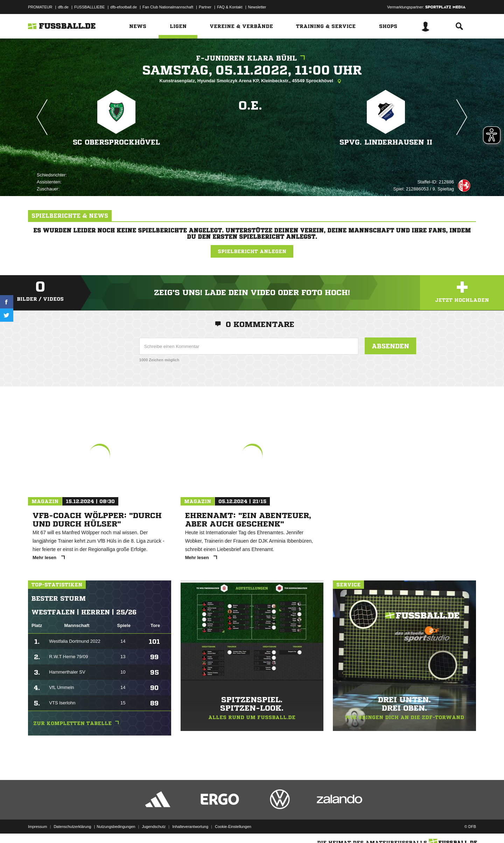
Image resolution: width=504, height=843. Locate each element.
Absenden (390, 346)
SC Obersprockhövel (116, 142)
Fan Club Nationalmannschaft (168, 7)
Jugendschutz (154, 827)
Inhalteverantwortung (190, 827)
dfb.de (63, 7)
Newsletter (257, 7)
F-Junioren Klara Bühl (252, 58)
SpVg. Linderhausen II (386, 142)
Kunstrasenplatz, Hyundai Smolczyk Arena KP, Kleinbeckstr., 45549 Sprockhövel (252, 81)
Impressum (37, 827)
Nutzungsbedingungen (116, 827)
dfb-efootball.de (124, 7)
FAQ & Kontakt (230, 7)
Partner (205, 7)
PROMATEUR (40, 7)
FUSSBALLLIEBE (89, 7)
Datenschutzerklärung (72, 827)
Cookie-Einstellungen (233, 827)
